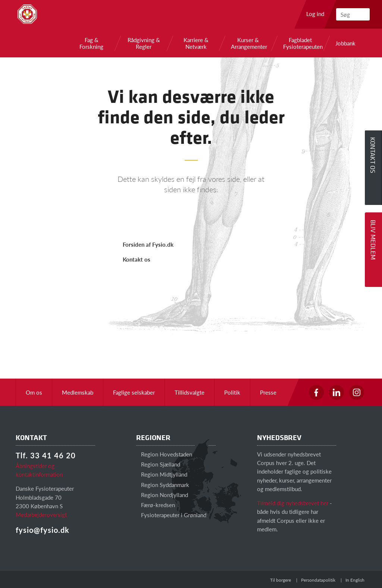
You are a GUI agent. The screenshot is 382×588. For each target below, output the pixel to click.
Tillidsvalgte (190, 392)
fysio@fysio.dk (43, 530)
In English (355, 580)
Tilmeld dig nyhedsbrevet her (293, 503)
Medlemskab (78, 392)
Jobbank (345, 43)
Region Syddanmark (163, 485)
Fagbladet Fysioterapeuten (300, 43)
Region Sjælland (158, 464)
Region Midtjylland (162, 474)
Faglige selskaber (134, 392)
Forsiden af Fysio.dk (148, 244)
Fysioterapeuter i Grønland (171, 515)
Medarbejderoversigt (41, 514)
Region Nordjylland (162, 495)
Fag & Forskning (91, 43)
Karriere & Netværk (196, 43)
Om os (34, 392)
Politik (232, 392)
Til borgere (281, 580)
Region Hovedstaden (164, 454)
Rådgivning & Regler (144, 43)
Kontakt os (137, 259)
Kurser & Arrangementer (248, 43)
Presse (268, 392)
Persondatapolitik (318, 580)
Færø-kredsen (156, 505)
